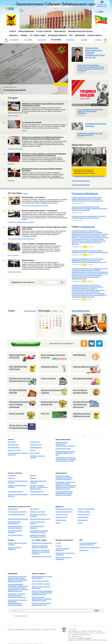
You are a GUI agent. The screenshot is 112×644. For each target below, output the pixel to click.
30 (50, 328)
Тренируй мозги (28, 260)
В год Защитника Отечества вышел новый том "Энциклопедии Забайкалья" (90, 111)
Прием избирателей (37, 492)
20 (40, 326)
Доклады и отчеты (62, 514)
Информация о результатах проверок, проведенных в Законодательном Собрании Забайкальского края (17, 579)
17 (54, 323)
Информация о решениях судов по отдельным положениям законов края (17, 595)
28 (44, 328)
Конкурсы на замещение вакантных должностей (40, 547)
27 (40, 328)
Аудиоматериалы (36, 447)
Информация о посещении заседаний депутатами (39, 532)
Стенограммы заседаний (16, 514)
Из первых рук (35, 442)
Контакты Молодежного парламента (64, 558)
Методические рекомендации (89, 547)
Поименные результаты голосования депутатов (38, 536)
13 (40, 323)
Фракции (33, 478)
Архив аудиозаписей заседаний (15, 532)
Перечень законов (84, 512)
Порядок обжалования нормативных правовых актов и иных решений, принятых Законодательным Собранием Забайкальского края (18, 588)
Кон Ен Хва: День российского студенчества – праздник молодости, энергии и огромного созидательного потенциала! (91, 68)
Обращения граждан (49, 367)
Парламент (11, 164)
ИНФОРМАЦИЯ (79, 355)
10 (54, 321)
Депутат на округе (13, 255)
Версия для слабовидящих (102, 5)
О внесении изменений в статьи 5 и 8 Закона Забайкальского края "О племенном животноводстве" (90, 251)
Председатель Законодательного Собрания (35, 205)
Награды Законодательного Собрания (52, 391)
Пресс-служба (35, 453)
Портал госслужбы (17, 414)
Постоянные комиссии (15, 492)
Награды (24, 131)
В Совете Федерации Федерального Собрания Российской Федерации (64, 478)
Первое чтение (61, 520)
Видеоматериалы (14, 447)
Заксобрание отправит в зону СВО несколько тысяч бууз (90, 134)
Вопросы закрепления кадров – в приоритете (40, 210)
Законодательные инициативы (18, 519)
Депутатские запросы (15, 535)
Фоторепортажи (81, 311)
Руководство (12, 475)
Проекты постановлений (86, 509)
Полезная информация (85, 193)
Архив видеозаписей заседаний (37, 527)
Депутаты (33, 475)
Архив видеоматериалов (81, 181)
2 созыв (58, 546)
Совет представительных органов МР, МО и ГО (88, 544)
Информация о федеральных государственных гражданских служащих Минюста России (66, 459)
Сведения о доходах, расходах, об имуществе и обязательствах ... (39, 487)
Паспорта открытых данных (41, 584)
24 (54, 326)
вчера (26, 193)
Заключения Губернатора (64, 509)
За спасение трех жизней (32, 122)
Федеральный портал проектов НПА (50, 403)
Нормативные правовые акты (42, 543)
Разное (80, 523)
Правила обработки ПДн (64, 512)
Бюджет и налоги (13, 115)
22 (47, 326)
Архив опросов (30, 311)
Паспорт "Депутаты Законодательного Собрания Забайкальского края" (41, 599)
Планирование (13, 509)
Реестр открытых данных (40, 581)
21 (44, 326)
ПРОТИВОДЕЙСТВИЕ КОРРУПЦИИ (18, 368)
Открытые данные (48, 378)
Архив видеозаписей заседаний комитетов (15, 527)
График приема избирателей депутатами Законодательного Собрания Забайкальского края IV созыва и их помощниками (90, 209)
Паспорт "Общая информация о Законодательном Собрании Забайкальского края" (42, 593)
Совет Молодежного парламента (62, 549)
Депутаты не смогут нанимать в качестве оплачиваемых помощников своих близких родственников (44, 155)
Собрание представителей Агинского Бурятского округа (20, 380)
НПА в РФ (45, 414)
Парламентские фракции (15, 149)
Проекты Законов (84, 514)
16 (50, 323)
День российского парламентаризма (80, 391)
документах (88, 227)
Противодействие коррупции (41, 556)
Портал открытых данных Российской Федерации (19, 427)
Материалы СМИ (36, 445)
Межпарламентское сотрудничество (15, 523)
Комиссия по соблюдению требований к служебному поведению (41, 552)
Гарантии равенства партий (84, 367)
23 (50, 326)
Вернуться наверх (21, 616)
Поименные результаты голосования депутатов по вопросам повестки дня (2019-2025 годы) (89, 217)
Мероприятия (84, 550)
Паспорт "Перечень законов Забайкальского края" (41, 604)
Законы (58, 523)
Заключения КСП (61, 517)
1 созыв (58, 543)
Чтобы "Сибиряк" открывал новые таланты (39, 244)
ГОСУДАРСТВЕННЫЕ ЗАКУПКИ (18, 391)
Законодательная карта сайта (40, 519)
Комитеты (11, 478)
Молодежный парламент (83, 378)
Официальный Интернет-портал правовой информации (19, 404)
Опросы (33, 450)
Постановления (83, 517)
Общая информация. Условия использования (42, 577)
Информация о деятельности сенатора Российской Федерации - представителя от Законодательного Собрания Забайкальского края (66, 485)
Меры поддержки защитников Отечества (53, 356)
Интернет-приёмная (26, 343)
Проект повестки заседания (17, 512)
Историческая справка (63, 449)
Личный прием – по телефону (33, 197)
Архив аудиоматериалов (81, 185)
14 (44, 323)
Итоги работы (35, 509)
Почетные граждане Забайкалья (15, 548)
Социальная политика (15, 272)
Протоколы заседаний (37, 512)
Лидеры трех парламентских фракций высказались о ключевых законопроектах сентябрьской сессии (43, 138)
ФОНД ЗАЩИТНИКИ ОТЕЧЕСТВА (17, 356)
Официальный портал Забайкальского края (82, 415)
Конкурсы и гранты (14, 450)
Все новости (12, 442)
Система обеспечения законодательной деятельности (82, 404)
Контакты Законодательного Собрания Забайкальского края (65, 453)
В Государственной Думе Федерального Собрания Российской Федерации (64, 493)
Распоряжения (83, 520)
